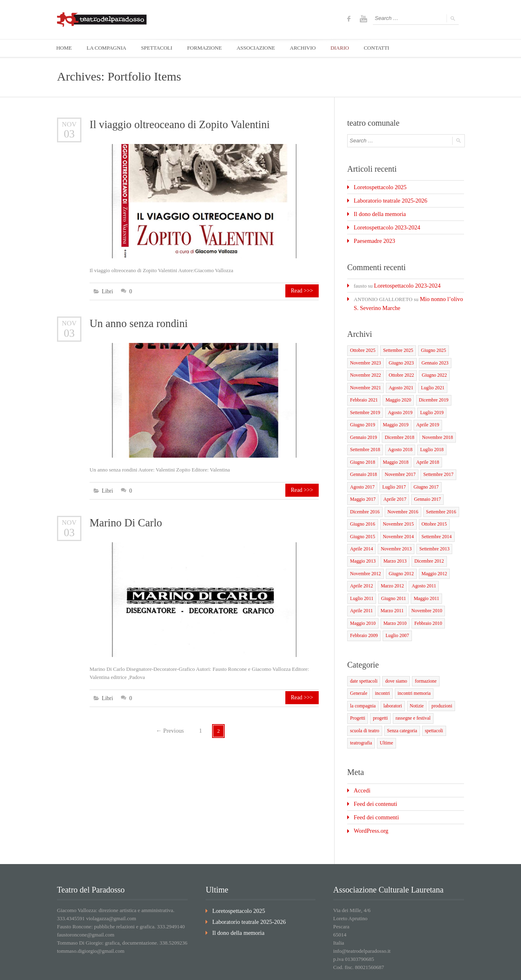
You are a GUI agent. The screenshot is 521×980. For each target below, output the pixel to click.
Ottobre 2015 (430, 509)
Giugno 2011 (391, 580)
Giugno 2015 (362, 521)
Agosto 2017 (362, 474)
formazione (422, 660)
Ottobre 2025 (362, 344)
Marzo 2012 (390, 568)
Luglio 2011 (361, 580)
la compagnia (422, 672)
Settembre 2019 (364, 403)
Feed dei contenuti (373, 766)
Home (334, 968)
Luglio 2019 (428, 403)
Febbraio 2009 (363, 615)
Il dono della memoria (377, 212)
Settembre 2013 (430, 533)
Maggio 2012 (430, 556)
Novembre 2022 (364, 367)
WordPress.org (369, 791)
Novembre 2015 (396, 509)
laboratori (359, 683)
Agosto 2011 (420, 568)
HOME (65, 48)
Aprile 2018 (424, 450)
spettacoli (359, 707)
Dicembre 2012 (425, 544)
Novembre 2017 (397, 462)
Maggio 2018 (393, 450)
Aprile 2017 (393, 485)
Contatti (455, 968)
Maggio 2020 (396, 391)
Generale (448, 660)
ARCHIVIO (311, 48)
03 (69, 134)
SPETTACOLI (161, 48)
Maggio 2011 (423, 580)
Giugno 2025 (429, 344)
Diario (431, 968)
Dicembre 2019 (429, 391)
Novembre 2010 (423, 591)
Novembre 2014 (396, 521)
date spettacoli (363, 660)
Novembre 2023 (364, 356)
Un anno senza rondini (137, 323)
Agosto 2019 (397, 403)
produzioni (406, 683)
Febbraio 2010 (424, 603)
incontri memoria (387, 672)
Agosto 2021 (398, 379)
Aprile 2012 (361, 568)
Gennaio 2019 (363, 426)
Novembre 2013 (394, 533)
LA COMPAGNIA (108, 48)
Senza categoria (440, 695)
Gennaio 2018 (363, 462)
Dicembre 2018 (397, 426)
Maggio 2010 (362, 603)
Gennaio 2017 (424, 485)
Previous (170, 728)
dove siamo (394, 660)
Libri (107, 291)
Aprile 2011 (361, 591)
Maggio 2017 (362, 485)
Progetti (430, 683)
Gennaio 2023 (431, 356)
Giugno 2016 (362, 509)
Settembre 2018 (364, 438)
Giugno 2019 (362, 415)
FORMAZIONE (210, 48)
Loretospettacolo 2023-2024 (384, 225)
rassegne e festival (367, 695)
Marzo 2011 (390, 591)
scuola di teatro (404, 695)
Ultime (410, 707)
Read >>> (304, 291)
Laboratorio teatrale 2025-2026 (387, 200)
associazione (401, 968)
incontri (357, 672)
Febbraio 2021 (363, 391)
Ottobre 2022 (398, 367)
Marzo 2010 (393, 603)
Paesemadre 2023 (372, 237)
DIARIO (350, 48)
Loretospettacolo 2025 (378, 187)
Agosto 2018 (397, 438)
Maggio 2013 (362, 544)
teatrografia (385, 707)
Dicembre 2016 (364, 497)
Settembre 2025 (395, 344)
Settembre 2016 (436, 497)
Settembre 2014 (432, 521)
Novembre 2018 (433, 426)
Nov (69, 124)
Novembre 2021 (364, 379)
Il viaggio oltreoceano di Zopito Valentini (177, 125)
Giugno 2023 (398, 356)
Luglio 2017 (392, 474)
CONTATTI (388, 48)
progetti (452, 683)
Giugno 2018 (362, 450)
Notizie (382, 683)
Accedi (361, 753)
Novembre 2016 (400, 497)
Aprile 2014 (361, 533)
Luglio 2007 (395, 615)
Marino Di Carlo (125, 521)
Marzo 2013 (393, 544)
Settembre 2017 (434, 462)
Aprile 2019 (424, 415)
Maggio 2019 (393, 415)
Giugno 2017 (422, 474)
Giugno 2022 (430, 367)
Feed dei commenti (374, 778)
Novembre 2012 (364, 556)
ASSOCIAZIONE (263, 48)
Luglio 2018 (428, 438)
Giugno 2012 (398, 556)
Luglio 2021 (429, 379)
